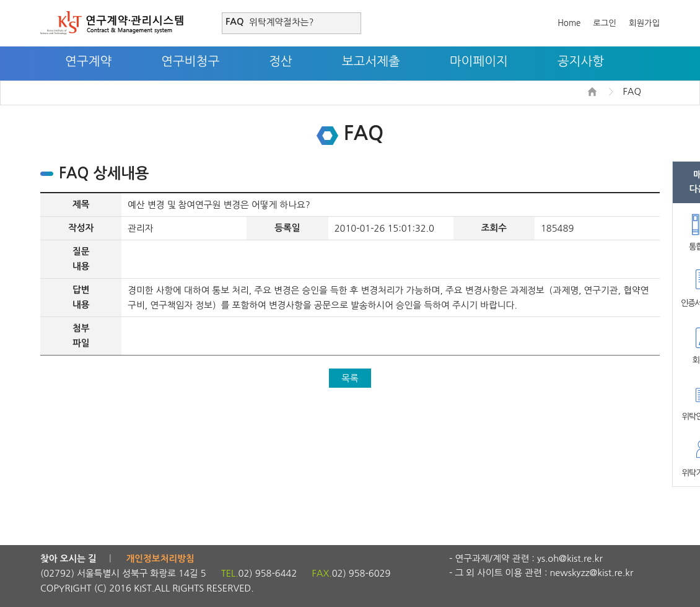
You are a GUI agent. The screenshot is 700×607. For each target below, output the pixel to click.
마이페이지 (479, 61)
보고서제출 (371, 61)
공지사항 (581, 61)
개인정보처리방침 (160, 559)
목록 (350, 378)
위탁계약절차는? (281, 22)
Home (569, 23)
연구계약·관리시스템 (112, 23)
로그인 (605, 23)
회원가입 (644, 23)
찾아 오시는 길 (68, 559)
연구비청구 (190, 61)
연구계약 (88, 61)
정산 (281, 61)
